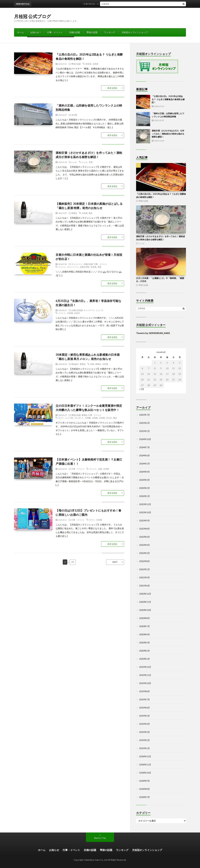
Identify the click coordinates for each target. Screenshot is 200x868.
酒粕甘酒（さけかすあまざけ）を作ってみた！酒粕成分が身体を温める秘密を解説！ (168, 134)
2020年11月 (145, 602)
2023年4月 (145, 545)
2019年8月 (145, 691)
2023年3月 (145, 553)
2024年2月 (145, 488)
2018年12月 (145, 756)
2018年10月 (145, 773)
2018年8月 (145, 789)
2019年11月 (145, 675)
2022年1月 (145, 569)
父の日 (109, 418)
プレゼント (79, 418)
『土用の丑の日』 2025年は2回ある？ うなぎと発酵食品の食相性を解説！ (119, 4)
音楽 (100, 267)
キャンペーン (77, 264)
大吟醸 (88, 418)
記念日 (77, 313)
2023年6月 (145, 537)
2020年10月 (145, 610)
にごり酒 (69, 418)
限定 (91, 213)
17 (73, 562)
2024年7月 (145, 447)
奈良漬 (88, 64)
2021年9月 (145, 577)
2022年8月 (145, 561)
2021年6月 (145, 586)
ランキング (110, 32)
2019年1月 (145, 748)
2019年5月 (145, 716)
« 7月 (142, 389)
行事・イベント (55, 32)
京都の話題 (75, 32)
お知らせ (35, 32)
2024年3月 (145, 480)
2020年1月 (145, 659)
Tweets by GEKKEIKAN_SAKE (153, 333)
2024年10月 (145, 439)
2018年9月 (145, 781)
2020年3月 (145, 643)
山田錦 (95, 418)
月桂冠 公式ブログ (33, 16)
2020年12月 (145, 594)
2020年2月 (145, 651)
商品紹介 (75, 364)
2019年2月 (145, 740)
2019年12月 (145, 667)
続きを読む (113, 88)
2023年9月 (145, 521)
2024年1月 (145, 496)
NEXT (115, 562)
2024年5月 (145, 464)
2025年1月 (145, 431)
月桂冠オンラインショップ (135, 32)
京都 (92, 364)
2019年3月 (145, 732)
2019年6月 (145, 708)
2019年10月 (145, 683)
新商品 (74, 213)
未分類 (74, 115)
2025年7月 (145, 415)
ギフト (61, 418)
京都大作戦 (85, 267)
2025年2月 (145, 423)
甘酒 (91, 162)
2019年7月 (145, 699)
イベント (62, 267)
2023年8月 (145, 529)
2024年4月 (145, 472)
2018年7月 (145, 797)
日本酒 (95, 64)
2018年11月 (145, 765)
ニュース (100, 310)
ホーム (20, 32)
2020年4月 (145, 634)
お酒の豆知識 (77, 310)
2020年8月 (145, 618)
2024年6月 (145, 455)
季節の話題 (92, 32)
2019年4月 (145, 724)
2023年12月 (145, 504)
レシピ (74, 162)
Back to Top (100, 838)
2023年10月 (145, 512)
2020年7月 (145, 626)
